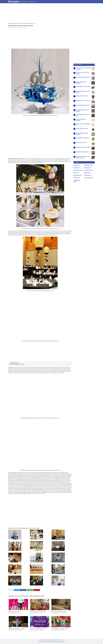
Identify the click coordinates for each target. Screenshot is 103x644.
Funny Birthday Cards (89, 178)
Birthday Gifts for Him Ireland (82, 138)
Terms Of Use (56, 640)
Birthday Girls (76, 173)
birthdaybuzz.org (12, 367)
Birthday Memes (88, 175)
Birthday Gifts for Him (89, 170)
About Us (60, 640)
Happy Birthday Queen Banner (83, 152)
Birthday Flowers (88, 168)
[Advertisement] (48, 13)
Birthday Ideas (87, 173)
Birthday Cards (25, 2)
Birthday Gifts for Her (78, 170)
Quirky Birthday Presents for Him (83, 77)
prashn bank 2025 (62, 642)
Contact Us (47, 640)
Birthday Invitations (78, 175)
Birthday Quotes (77, 178)
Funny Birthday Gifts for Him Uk (83, 105)
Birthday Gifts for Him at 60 (82, 96)
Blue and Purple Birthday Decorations (38, 629)
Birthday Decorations (13, 28)
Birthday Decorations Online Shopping (38, 612)
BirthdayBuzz (15, 2)
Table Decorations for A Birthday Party (59, 629)
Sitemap (43, 640)
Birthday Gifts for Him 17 (81, 143)
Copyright (51, 640)
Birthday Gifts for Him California (83, 101)
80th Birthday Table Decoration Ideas (59, 612)
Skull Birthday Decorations (14, 612)
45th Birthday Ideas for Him (82, 129)
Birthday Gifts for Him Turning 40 (83, 147)
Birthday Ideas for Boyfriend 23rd (83, 87)
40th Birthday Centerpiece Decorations (17, 629)
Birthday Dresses (33, 2)
